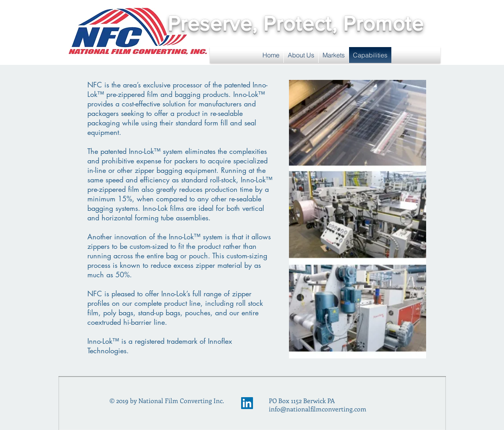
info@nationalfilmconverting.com (318, 409)
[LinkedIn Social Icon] (247, 403)
